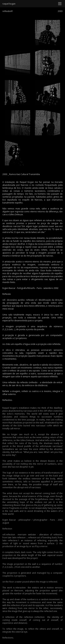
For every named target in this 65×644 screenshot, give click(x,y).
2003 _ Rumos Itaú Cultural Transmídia (21, 174)
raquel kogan (9, 4)
